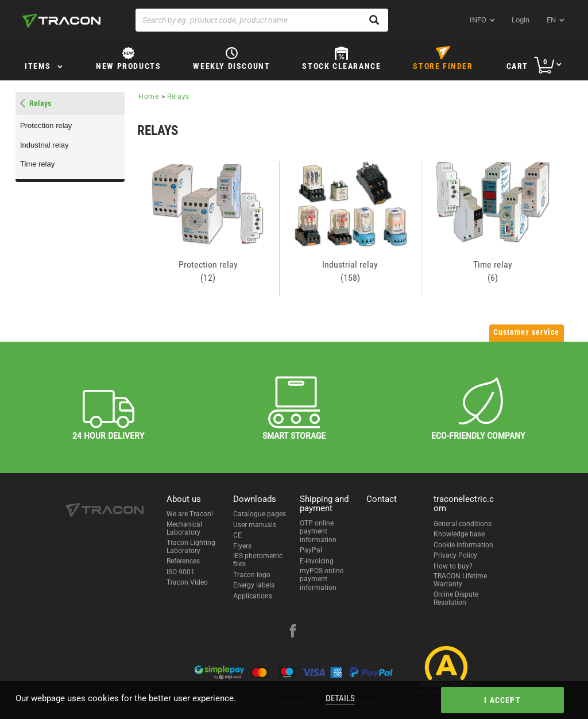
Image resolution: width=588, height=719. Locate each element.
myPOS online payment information (322, 579)
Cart (517, 66)
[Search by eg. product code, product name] (262, 20)
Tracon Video (187, 582)
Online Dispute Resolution (456, 598)
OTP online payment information (318, 531)
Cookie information (463, 545)
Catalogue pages (260, 514)
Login (521, 20)
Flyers (242, 546)
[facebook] (293, 632)
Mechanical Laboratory (184, 528)
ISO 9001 (181, 572)
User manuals (255, 525)
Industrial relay (45, 145)
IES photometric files (258, 560)
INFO (478, 20)
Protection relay (46, 125)
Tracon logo (252, 575)
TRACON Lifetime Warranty (460, 580)
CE (237, 535)
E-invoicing (317, 561)
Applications (253, 596)
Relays (40, 103)
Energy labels (254, 585)
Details (340, 698)
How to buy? (453, 566)
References (183, 561)
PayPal (311, 550)
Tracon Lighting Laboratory (191, 547)
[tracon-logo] (61, 21)
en (551, 20)
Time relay (37, 164)
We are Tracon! (190, 514)
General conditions (463, 524)
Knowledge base (459, 534)
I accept (502, 700)
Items (38, 66)
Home (149, 96)
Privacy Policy (455, 555)
